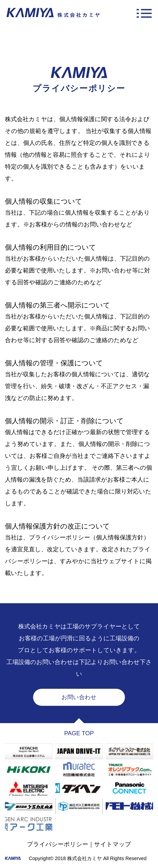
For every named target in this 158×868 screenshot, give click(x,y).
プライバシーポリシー (58, 844)
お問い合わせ (79, 697)
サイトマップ (113, 844)
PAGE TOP (79, 733)
